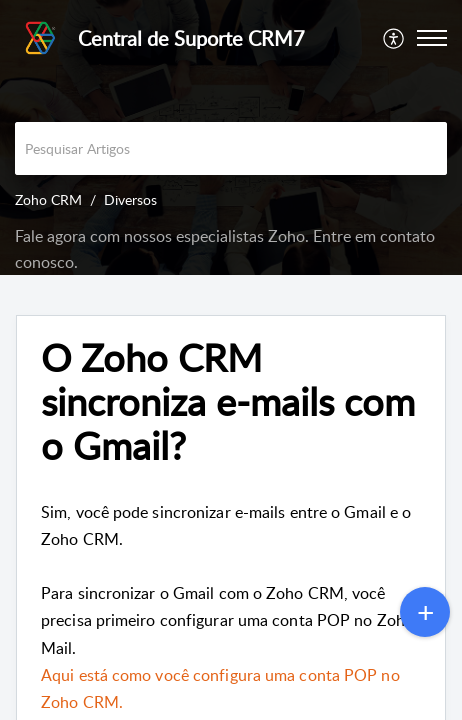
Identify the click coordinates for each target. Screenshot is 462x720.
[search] (231, 148)
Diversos (130, 199)
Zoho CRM (48, 199)
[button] (394, 38)
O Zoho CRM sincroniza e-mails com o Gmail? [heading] (228, 401)
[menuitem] (394, 38)
